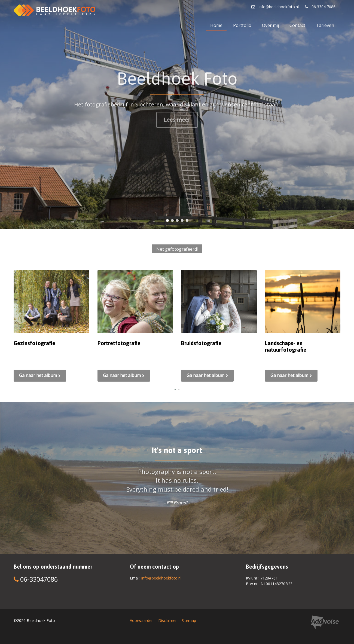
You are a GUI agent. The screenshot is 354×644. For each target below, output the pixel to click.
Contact (297, 25)
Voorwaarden (142, 620)
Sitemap (189, 620)
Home (216, 25)
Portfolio (242, 25)
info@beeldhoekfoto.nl (161, 578)
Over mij (270, 25)
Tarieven (325, 25)
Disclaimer (167, 620)
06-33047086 (36, 579)
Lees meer (177, 117)
